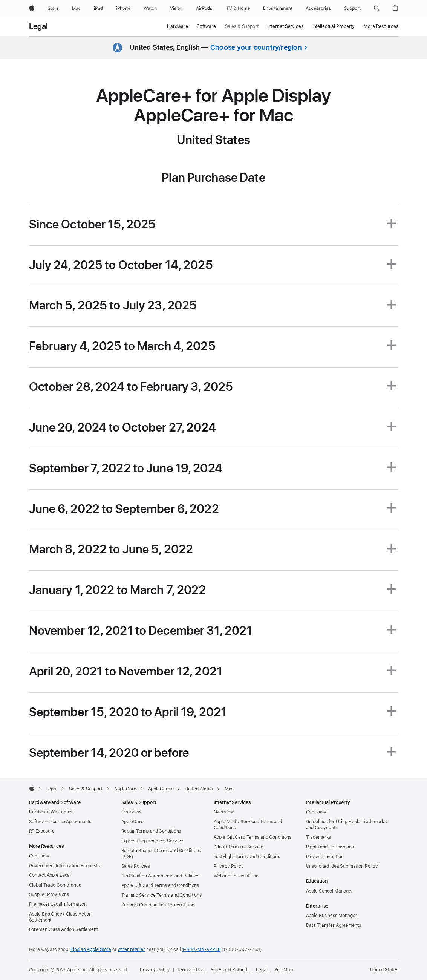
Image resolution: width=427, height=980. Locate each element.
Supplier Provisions (49, 894)
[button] (377, 8)
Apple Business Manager (332, 916)
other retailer (132, 949)
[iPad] (98, 8)
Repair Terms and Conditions (151, 831)
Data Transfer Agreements (334, 925)
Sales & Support (242, 26)
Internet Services (285, 26)
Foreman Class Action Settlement (64, 929)
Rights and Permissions (330, 847)
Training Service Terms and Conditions (162, 895)
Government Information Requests (64, 866)
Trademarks (319, 837)
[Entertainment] (278, 8)
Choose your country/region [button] (256, 47)
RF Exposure (42, 831)
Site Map (284, 970)
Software (206, 26)
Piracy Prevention (325, 857)
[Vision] (176, 8)
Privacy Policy (229, 866)
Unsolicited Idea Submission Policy (342, 866)
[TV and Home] (238, 8)
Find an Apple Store (91, 949)
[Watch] (150, 8)
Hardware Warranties (51, 812)
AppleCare (132, 822)
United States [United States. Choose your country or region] (384, 970)
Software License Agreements (60, 822)
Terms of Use (191, 970)
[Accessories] (318, 8)
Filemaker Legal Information (58, 904)
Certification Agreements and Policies (161, 876)
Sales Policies (136, 866)
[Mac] (76, 8)
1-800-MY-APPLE (201, 949)
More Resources (381, 26)
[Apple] (32, 8)
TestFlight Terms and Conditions (247, 857)
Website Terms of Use (236, 876)
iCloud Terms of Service (239, 847)
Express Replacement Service (152, 841)
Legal (39, 26)
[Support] (352, 8)
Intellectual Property (334, 26)
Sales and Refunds (230, 970)
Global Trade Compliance (55, 885)
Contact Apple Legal (50, 875)
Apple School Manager (330, 891)
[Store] (53, 8)
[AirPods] (204, 8)
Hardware (177, 26)
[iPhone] (123, 8)
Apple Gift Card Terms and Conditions (160, 885)
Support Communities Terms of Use (158, 905)
